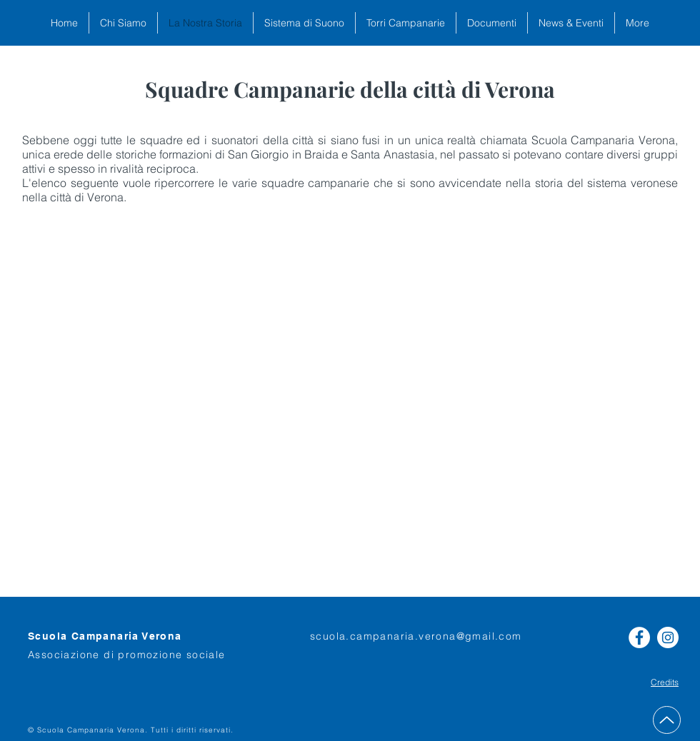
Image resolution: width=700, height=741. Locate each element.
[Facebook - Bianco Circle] (639, 637)
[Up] (667, 720)
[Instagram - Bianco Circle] (668, 637)
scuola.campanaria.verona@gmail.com (416, 636)
